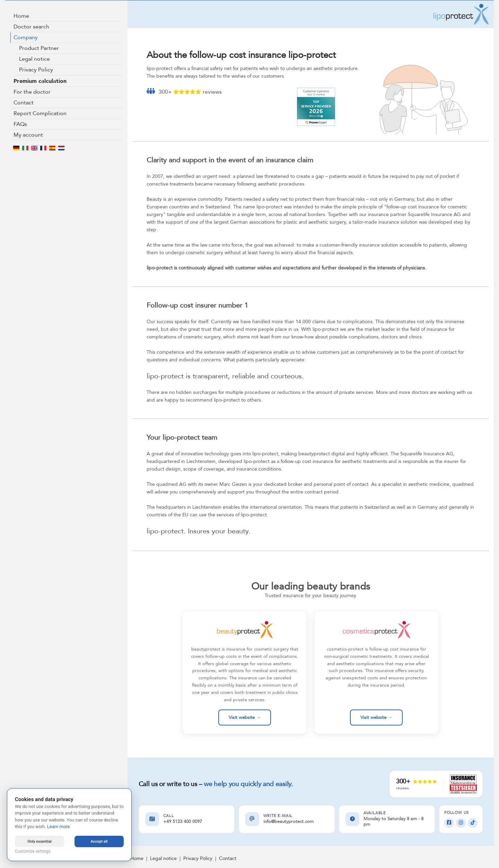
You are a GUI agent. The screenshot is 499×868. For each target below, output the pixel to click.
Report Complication (40, 113)
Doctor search (31, 27)
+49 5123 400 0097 (183, 822)
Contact (24, 103)
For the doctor (32, 92)
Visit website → (245, 717)
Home (21, 16)
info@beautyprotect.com (288, 822)
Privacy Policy (36, 70)
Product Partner (39, 48)
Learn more (59, 827)
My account (28, 135)
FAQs (20, 124)
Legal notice (34, 59)
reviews (212, 92)
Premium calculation (40, 81)
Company (26, 37)
